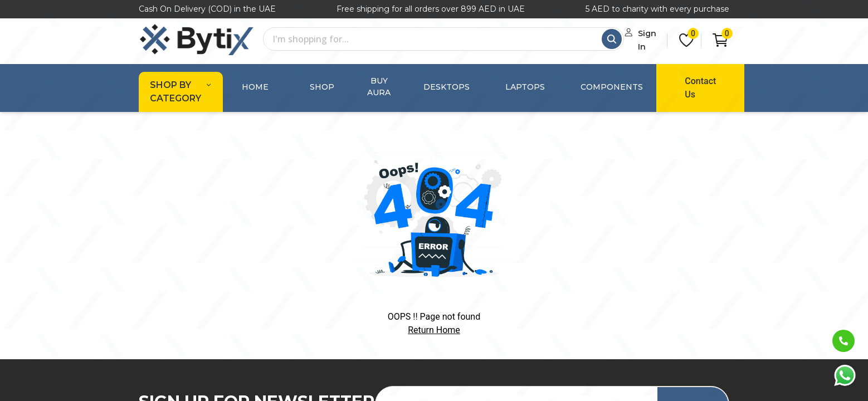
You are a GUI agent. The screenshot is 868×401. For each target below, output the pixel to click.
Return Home (434, 317)
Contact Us (679, 81)
